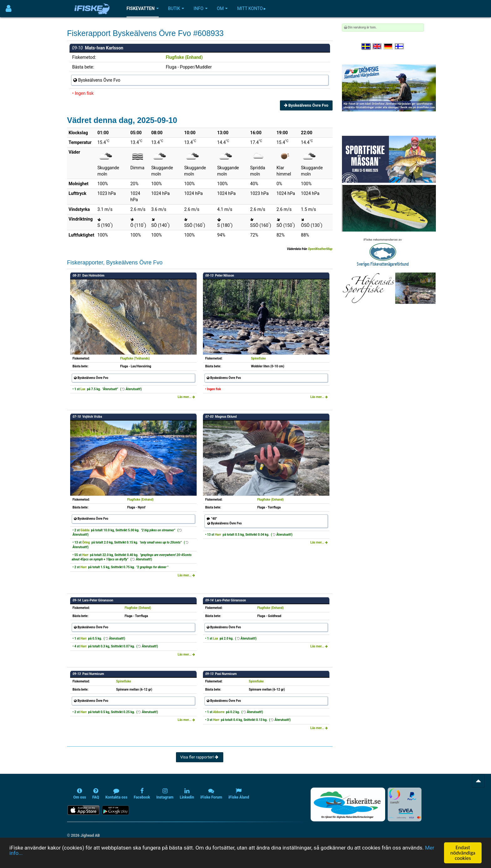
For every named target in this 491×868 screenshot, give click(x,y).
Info (200, 8)
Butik (176, 8)
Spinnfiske (258, 358)
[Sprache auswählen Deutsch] (389, 46)
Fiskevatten (143, 8)
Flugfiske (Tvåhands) (135, 358)
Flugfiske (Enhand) (184, 57)
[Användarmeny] (9, 9)
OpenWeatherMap (320, 249)
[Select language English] (377, 46)
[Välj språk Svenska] (366, 46)
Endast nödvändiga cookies (463, 853)
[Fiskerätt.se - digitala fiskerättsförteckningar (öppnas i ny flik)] (348, 804)
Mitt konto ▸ (251, 8)
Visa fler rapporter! (200, 757)
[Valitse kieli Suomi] (400, 46)
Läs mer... (186, 397)
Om (222, 8)
